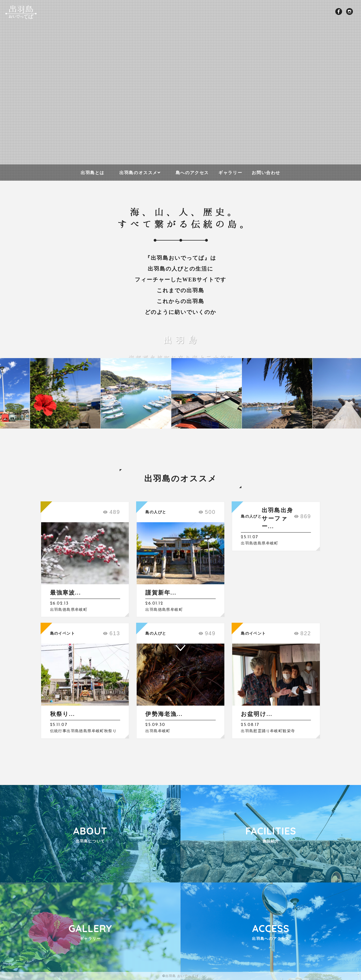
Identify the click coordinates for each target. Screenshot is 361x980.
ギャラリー (230, 173)
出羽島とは (93, 173)
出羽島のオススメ (138, 173)
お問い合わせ (266, 173)
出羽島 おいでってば (182, 976)
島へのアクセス (192, 173)
